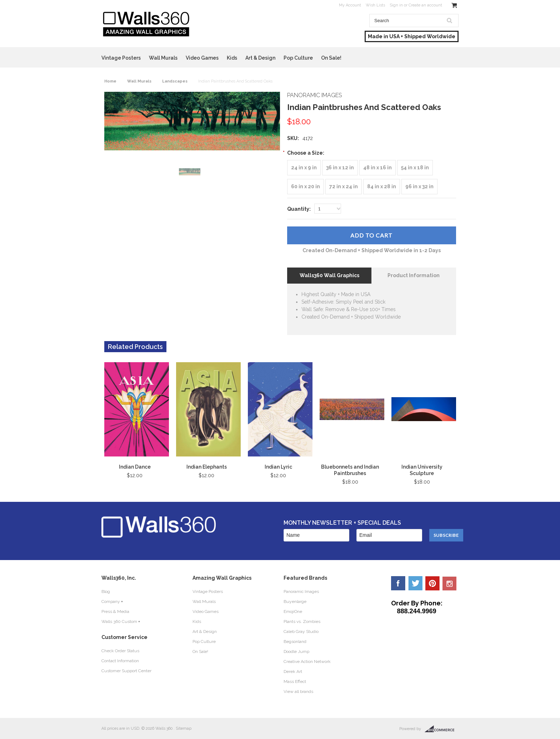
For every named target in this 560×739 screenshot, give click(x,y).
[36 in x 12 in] (340, 168)
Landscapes (175, 81)
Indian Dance (135, 467)
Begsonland (295, 641)
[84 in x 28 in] (382, 187)
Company (111, 601)
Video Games (202, 58)
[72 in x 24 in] (344, 187)
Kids (232, 58)
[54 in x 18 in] (415, 168)
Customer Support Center (126, 671)
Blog (106, 591)
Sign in (396, 5)
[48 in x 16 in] (377, 168)
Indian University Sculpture (422, 470)
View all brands (298, 691)
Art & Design (260, 58)
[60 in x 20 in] (306, 187)
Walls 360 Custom (119, 621)
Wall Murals (163, 58)
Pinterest (432, 583)
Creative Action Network (307, 661)
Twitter (415, 583)
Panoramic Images (301, 591)
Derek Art (293, 671)
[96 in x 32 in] (419, 187)
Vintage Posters (121, 58)
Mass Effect (295, 681)
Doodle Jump (296, 651)
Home (110, 81)
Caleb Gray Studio (301, 631)
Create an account (425, 5)
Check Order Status (120, 651)
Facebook (398, 583)
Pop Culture (298, 58)
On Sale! (331, 58)
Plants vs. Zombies (302, 621)
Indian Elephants (207, 467)
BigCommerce (442, 729)
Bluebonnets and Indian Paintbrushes (350, 470)
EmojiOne (293, 611)
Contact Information (120, 661)
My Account (350, 5)
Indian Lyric (278, 467)
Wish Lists (375, 5)
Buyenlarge (295, 601)
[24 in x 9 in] (304, 168)
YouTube (450, 583)
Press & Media (115, 611)
